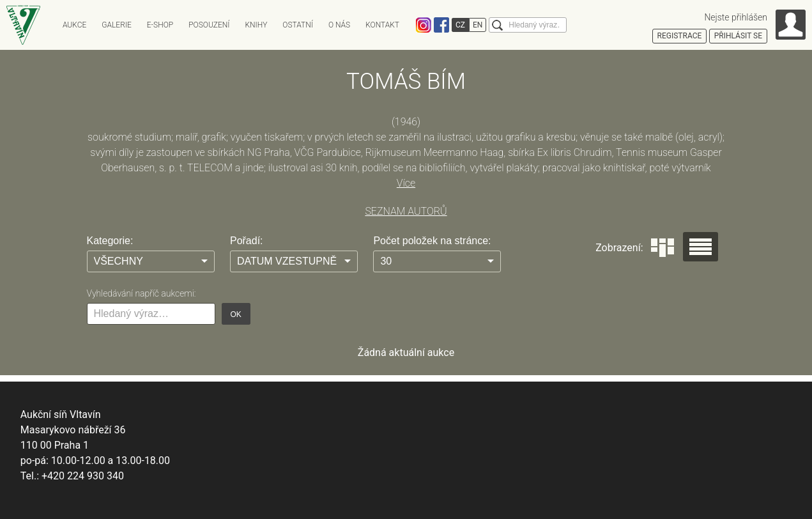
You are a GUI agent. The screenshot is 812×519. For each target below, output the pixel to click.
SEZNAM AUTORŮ (406, 211)
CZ (460, 25)
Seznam (701, 247)
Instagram (424, 25)
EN (478, 25)
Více (406, 183)
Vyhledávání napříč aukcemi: (142, 293)
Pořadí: (247, 241)
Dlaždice (663, 248)
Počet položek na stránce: (432, 241)
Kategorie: (110, 241)
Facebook (441, 25)
